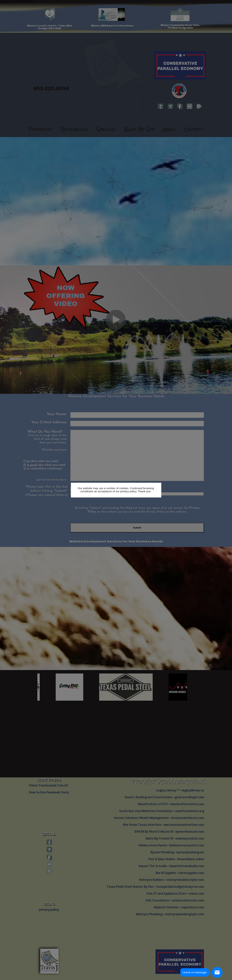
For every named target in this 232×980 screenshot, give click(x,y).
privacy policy (128, 491)
